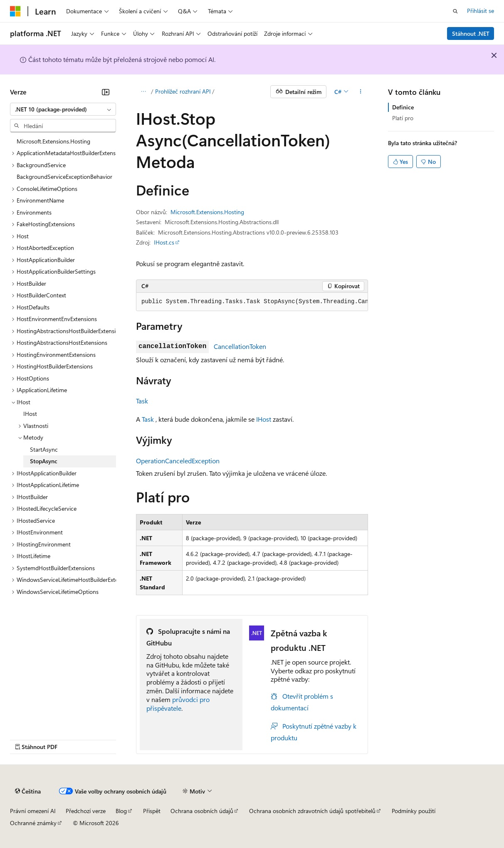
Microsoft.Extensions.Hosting (207, 212)
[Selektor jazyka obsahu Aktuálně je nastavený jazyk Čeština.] (28, 791)
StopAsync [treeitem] (44, 461)
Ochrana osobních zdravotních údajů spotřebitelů (312, 811)
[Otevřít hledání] (455, 11)
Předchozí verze (86, 811)
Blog (121, 811)
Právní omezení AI (33, 811)
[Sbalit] (106, 92)
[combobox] (63, 109)
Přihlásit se (481, 11)
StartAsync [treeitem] (44, 449)
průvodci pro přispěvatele (178, 704)
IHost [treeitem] (30, 414)
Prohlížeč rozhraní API (183, 91)
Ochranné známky (33, 823)
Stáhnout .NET (471, 33)
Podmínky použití (414, 811)
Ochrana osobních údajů (202, 811)
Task (142, 401)
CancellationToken (240, 346)
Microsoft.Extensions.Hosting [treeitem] (53, 141)
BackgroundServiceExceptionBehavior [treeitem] (64, 177)
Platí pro (403, 118)
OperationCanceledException (178, 461)
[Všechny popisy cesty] (143, 92)
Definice (403, 107)
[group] (252, 302)
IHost (264, 419)
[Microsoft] (15, 11)
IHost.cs (164, 242)
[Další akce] (361, 92)
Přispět (152, 811)
